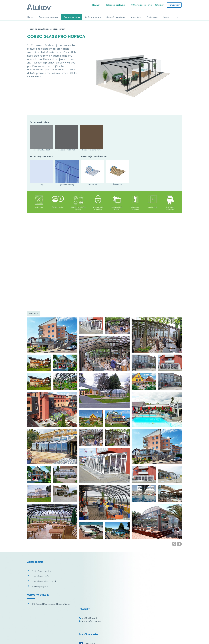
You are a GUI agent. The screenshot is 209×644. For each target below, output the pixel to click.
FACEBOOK (91, 596)
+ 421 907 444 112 (91, 571)
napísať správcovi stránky (105, 639)
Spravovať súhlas (158, 639)
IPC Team (37, 604)
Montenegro (49, 604)
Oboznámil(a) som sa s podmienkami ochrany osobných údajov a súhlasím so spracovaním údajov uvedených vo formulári (158, 616)
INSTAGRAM (91, 602)
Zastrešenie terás (40, 576)
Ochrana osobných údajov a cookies (133, 639)
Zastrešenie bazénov (42, 571)
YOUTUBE (90, 607)
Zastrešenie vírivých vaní (44, 581)
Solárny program (40, 586)
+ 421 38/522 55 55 (92, 574)
